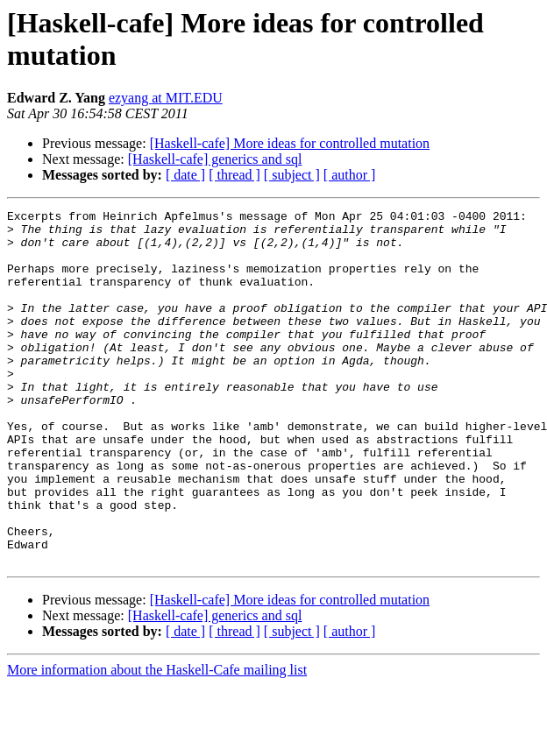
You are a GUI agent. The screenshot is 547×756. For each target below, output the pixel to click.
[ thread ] (234, 175)
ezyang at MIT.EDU (166, 98)
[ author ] (350, 175)
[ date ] (185, 175)
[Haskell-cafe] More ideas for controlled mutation (290, 143)
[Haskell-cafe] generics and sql (215, 159)
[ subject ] (292, 175)
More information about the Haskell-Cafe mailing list (157, 741)
